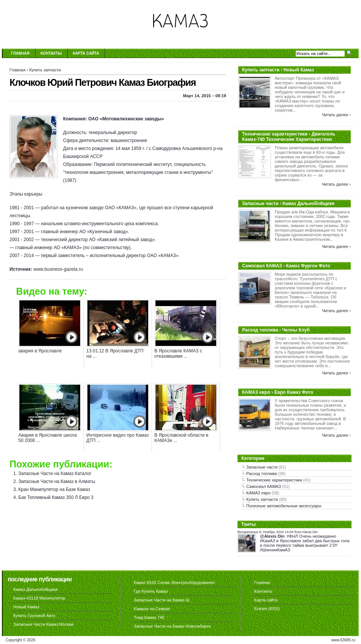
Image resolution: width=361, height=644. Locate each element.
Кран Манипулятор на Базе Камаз (54, 489)
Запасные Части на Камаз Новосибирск (172, 626)
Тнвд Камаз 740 (149, 617)
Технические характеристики (274, 480)
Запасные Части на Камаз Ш (161, 600)
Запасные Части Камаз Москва (43, 624)
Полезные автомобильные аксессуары (284, 506)
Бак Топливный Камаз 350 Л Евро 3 (56, 497)
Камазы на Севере (152, 609)
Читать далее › (336, 115)
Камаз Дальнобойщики (36, 589)
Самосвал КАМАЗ (264, 486)
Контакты (51, 53)
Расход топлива (262, 474)
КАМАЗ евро (258, 493)
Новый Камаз (26, 607)
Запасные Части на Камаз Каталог (55, 474)
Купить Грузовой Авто (34, 616)
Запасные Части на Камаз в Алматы (57, 481)
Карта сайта (86, 53)
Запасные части (262, 467)
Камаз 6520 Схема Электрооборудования (174, 582)
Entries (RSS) (267, 609)
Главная (20, 53)
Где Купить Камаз (151, 591)
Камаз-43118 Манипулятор (39, 598)
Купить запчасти (45, 70)
